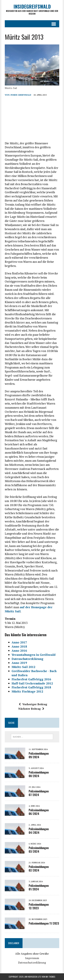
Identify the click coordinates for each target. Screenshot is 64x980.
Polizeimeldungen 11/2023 (44, 923)
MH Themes (50, 977)
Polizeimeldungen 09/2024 (39, 755)
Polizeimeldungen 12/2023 (39, 906)
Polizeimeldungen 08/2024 (39, 774)
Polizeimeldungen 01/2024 (39, 887)
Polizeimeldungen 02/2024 (39, 869)
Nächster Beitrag (31, 709)
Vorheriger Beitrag (33, 704)
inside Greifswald (21, 95)
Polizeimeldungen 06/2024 (39, 812)
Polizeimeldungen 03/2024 (39, 850)
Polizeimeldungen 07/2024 (39, 793)
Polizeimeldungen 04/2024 (39, 831)
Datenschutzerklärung (32, 962)
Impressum (32, 958)
